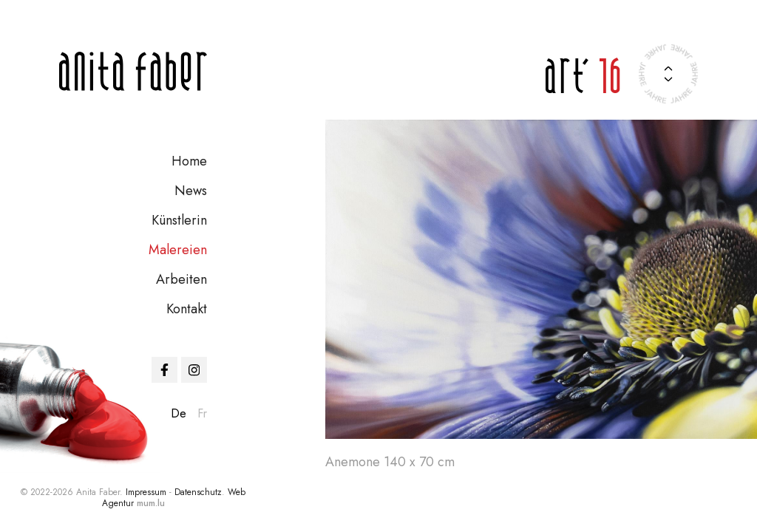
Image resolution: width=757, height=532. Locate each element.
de (179, 413)
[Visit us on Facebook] (164, 370)
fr (202, 413)
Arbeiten (181, 279)
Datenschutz (198, 492)
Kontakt (187, 309)
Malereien (178, 250)
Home (189, 161)
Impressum (146, 492)
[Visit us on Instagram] (194, 370)
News (191, 191)
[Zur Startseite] (133, 71)
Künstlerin (179, 220)
